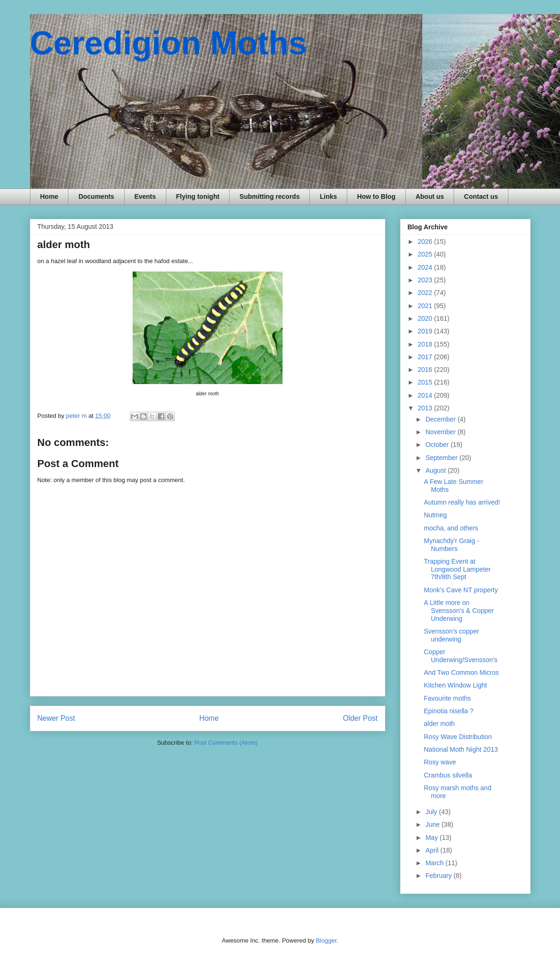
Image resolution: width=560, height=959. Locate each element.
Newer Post (56, 718)
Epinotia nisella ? (448, 711)
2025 (426, 254)
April (433, 850)
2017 (426, 357)
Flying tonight (198, 196)
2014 (426, 395)
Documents (96, 196)
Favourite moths (447, 698)
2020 (426, 318)
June (433, 824)
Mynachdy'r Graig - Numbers (451, 545)
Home (49, 196)
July (432, 812)
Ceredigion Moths (168, 43)
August (437, 470)
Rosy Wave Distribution (458, 737)
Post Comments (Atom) (226, 743)
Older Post (360, 718)
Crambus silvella (448, 775)
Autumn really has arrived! (462, 502)
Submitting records (269, 196)
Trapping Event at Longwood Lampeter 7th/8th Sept (457, 569)
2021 (426, 306)
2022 (426, 293)
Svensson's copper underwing (451, 635)
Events (145, 196)
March (436, 863)
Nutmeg (435, 515)
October (438, 445)
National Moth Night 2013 (461, 749)
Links (328, 196)
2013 (426, 408)
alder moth (439, 724)
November (441, 432)
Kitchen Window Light (455, 685)
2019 (426, 331)
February (440, 876)
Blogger (326, 940)
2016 (426, 370)
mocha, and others (451, 528)
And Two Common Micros (461, 672)
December (441, 419)
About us (430, 196)
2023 (426, 280)
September (442, 458)
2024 (426, 267)
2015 (426, 382)
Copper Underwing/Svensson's (460, 656)
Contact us (481, 196)
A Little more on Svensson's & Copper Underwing (459, 611)
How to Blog (376, 196)
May (433, 838)
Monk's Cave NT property (461, 590)
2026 (426, 242)
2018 (426, 344)
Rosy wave (440, 762)
